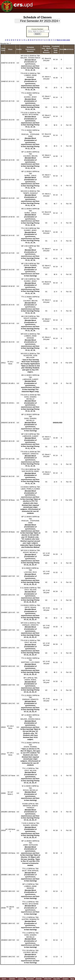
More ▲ (72, 979)
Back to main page (63, 40)
